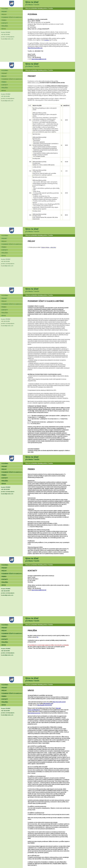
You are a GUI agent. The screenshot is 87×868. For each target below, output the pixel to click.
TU (37, 637)
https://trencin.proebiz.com (35, 48)
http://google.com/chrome (44, 705)
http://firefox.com (48, 703)
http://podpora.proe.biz (34, 713)
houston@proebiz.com (7, 39)
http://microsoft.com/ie (59, 702)
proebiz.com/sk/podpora (8, 37)
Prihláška (46, 40)
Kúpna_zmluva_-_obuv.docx (49, 247)
